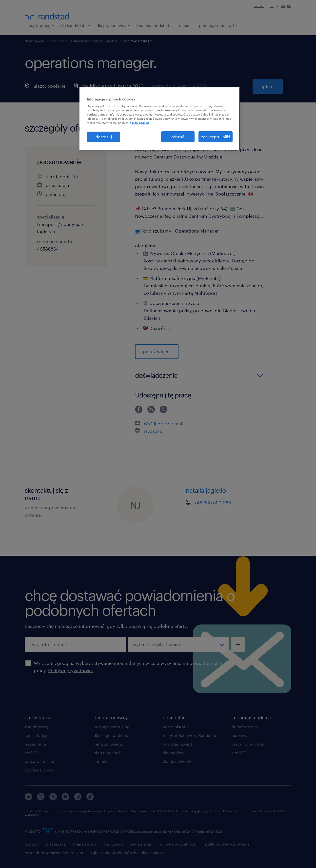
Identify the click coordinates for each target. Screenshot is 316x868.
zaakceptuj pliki (216, 137)
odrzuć (178, 137)
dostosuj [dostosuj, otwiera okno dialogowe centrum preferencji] (104, 137)
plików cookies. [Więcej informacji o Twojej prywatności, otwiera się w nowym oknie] (140, 123)
